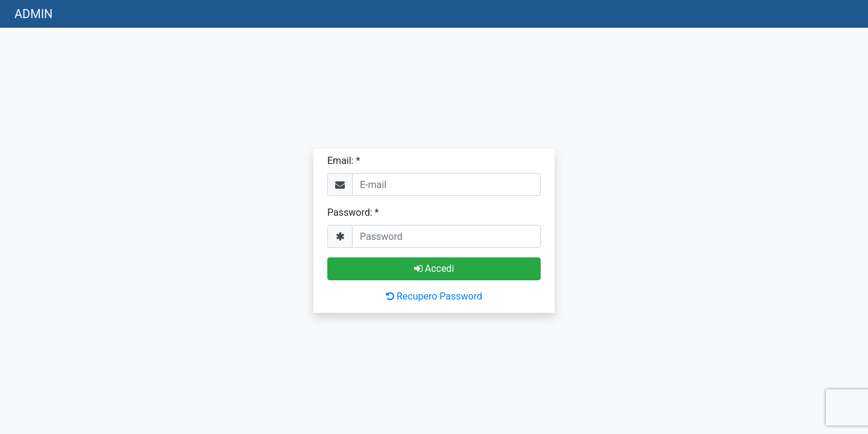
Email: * (344, 161)
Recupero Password (434, 296)
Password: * (353, 212)
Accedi (434, 269)
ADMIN (33, 14)
